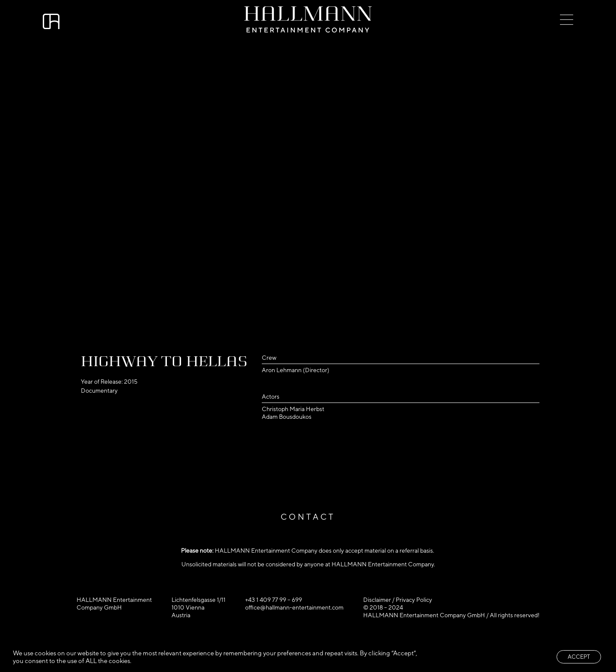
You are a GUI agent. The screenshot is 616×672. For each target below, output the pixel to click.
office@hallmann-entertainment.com (294, 607)
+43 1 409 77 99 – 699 (274, 600)
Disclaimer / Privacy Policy (398, 600)
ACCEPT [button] (579, 657)
